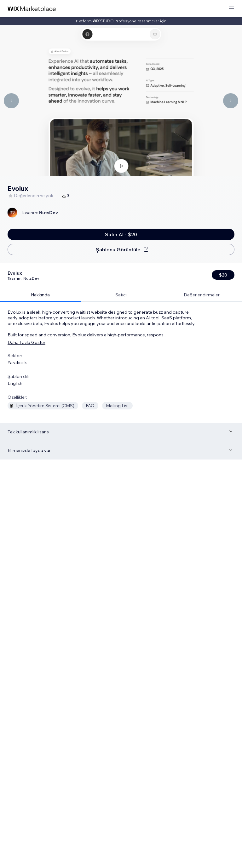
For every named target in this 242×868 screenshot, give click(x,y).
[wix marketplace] (32, 9)
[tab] (40, 269)
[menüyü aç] (231, 9)
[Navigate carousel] (11, 101)
